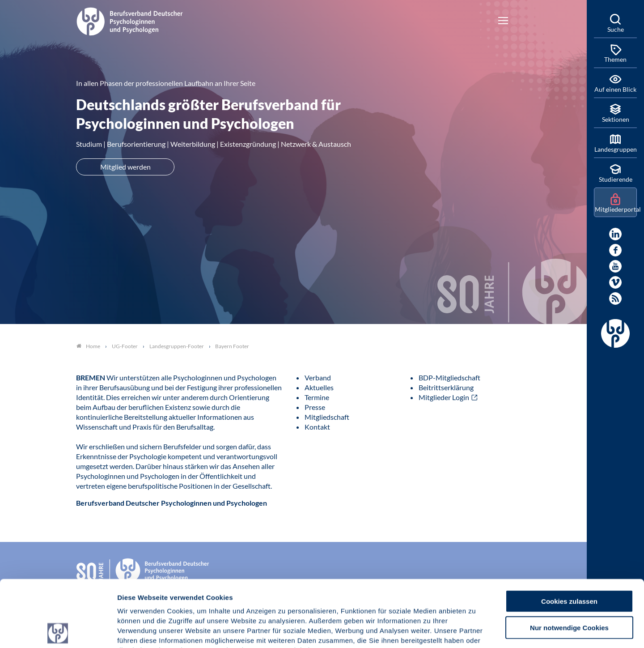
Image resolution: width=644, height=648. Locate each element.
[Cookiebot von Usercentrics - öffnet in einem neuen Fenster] (58, 631)
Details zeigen (476, 630)
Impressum (137, 594)
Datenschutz (184, 594)
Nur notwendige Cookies (569, 561)
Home (88, 346)
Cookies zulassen (569, 535)
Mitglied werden (125, 167)
